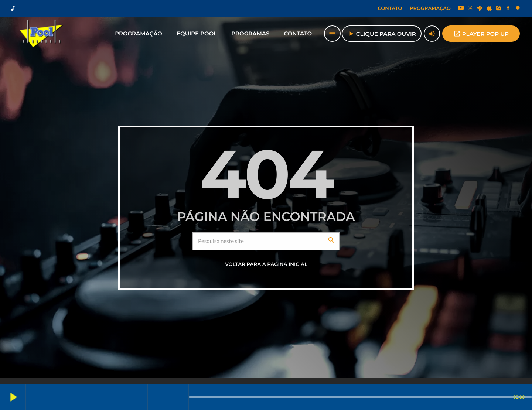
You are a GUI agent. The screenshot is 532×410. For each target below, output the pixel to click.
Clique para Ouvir (382, 34)
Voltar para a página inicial (266, 264)
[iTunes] (490, 9)
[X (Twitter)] (470, 9)
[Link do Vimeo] (42, 34)
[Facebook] (508, 9)
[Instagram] (499, 9)
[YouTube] (461, 9)
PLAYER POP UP (481, 34)
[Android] (518, 9)
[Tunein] (480, 9)
